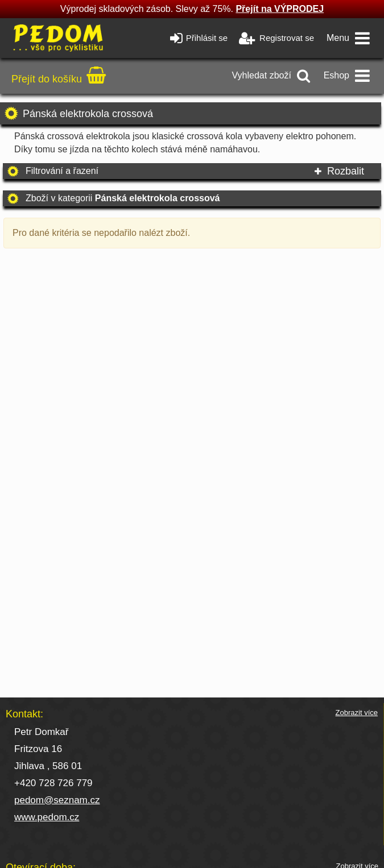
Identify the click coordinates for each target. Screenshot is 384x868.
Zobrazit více (357, 713)
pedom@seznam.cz (57, 800)
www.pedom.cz (47, 817)
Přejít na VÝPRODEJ (280, 9)
